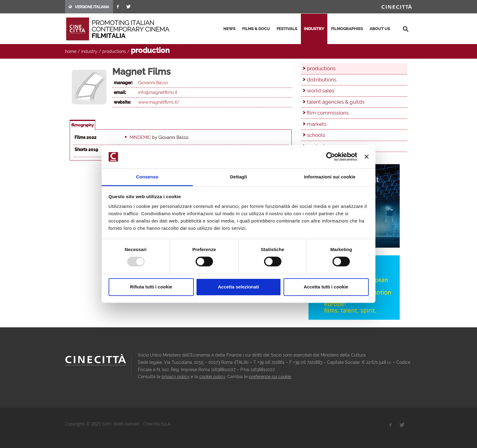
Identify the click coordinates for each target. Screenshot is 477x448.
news (229, 29)
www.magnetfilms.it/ (159, 102)
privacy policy (176, 377)
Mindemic (140, 137)
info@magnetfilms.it (158, 92)
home (71, 51)
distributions (322, 80)
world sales (321, 91)
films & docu (256, 29)
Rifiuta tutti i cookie (151, 287)
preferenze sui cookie (270, 377)
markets (317, 124)
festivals (287, 29)
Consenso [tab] (147, 177)
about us (380, 29)
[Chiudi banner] (367, 157)
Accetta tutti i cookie (326, 287)
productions (114, 51)
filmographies (347, 29)
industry (314, 29)
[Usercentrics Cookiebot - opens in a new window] (331, 157)
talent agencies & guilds (336, 102)
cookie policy (212, 377)
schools (316, 135)
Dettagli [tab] (238, 177)
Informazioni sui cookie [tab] (330, 177)
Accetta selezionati (238, 287)
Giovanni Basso (153, 83)
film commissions (328, 113)
